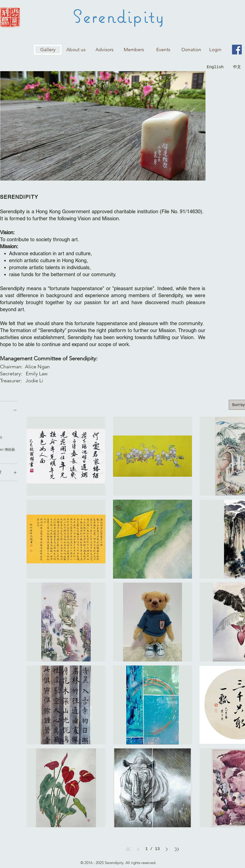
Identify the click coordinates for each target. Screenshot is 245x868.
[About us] (76, 50)
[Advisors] (104, 50)
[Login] (215, 50)
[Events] (163, 50)
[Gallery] (48, 50)
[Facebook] (237, 50)
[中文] (237, 67)
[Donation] (191, 50)
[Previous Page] (138, 849)
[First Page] (128, 849)
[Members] (134, 50)
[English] (215, 67)
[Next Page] (167, 849)
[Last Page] (177, 849)
